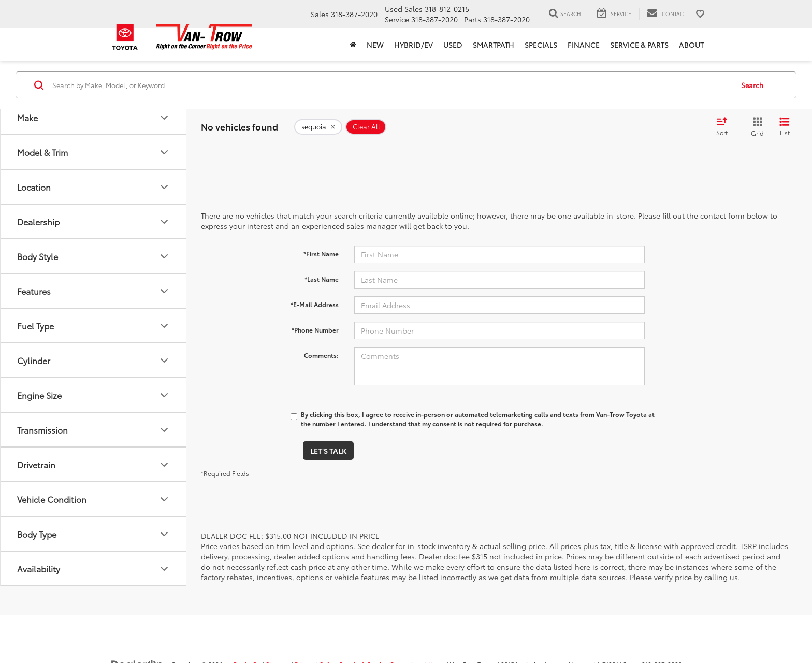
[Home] (353, 45)
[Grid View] (755, 127)
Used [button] (453, 45)
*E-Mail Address (315, 304)
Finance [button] (584, 45)
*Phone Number (315, 330)
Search (752, 85)
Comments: (321, 355)
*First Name (321, 254)
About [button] (691, 45)
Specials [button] (541, 45)
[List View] (785, 127)
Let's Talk (328, 451)
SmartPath (494, 45)
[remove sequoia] (318, 127)
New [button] (375, 45)
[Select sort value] (725, 127)
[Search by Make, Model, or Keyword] (391, 85)
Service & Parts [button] (639, 45)
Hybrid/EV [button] (414, 45)
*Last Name (322, 279)
